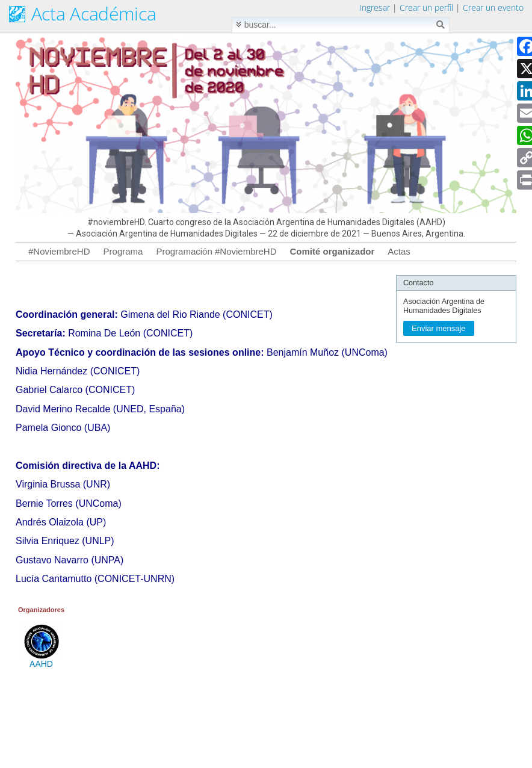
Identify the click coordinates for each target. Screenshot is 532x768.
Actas (399, 251)
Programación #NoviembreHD (216, 251)
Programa (123, 251)
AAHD (41, 660)
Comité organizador (332, 251)
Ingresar (375, 8)
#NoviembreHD (59, 251)
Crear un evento (493, 8)
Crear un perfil (426, 8)
